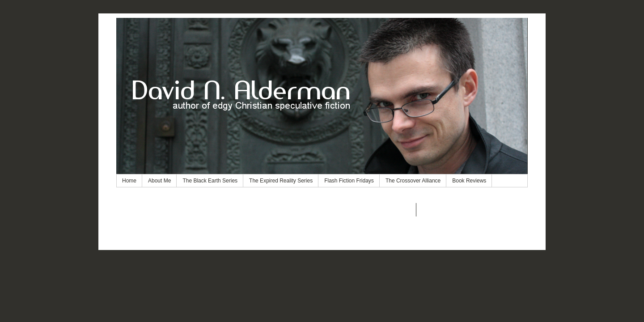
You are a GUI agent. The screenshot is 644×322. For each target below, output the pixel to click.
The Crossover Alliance (413, 181)
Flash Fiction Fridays (349, 181)
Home (129, 181)
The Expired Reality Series (281, 181)
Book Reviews (469, 181)
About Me (159, 181)
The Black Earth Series (210, 181)
